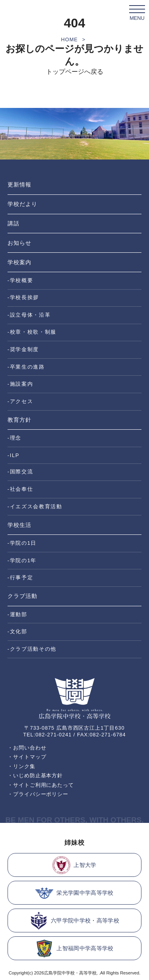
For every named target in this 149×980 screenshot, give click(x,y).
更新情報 (19, 184)
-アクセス (20, 401)
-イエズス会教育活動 (35, 506)
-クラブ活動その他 (32, 649)
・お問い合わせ (27, 748)
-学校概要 (20, 280)
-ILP (14, 455)
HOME (70, 39)
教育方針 (19, 420)
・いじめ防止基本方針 (35, 775)
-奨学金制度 (23, 349)
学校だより (22, 204)
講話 (14, 223)
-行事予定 (20, 577)
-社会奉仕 (20, 489)
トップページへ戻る (75, 72)
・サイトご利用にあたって (41, 785)
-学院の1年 (22, 560)
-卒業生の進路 (26, 367)
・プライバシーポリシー (38, 794)
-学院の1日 (22, 543)
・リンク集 (21, 766)
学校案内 (19, 262)
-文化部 (17, 631)
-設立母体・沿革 (29, 315)
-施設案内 (20, 384)
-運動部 (17, 614)
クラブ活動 (22, 596)
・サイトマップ (27, 757)
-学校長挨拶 (23, 297)
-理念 (15, 438)
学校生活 (19, 525)
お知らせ (19, 243)
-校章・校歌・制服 (32, 332)
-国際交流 (20, 472)
